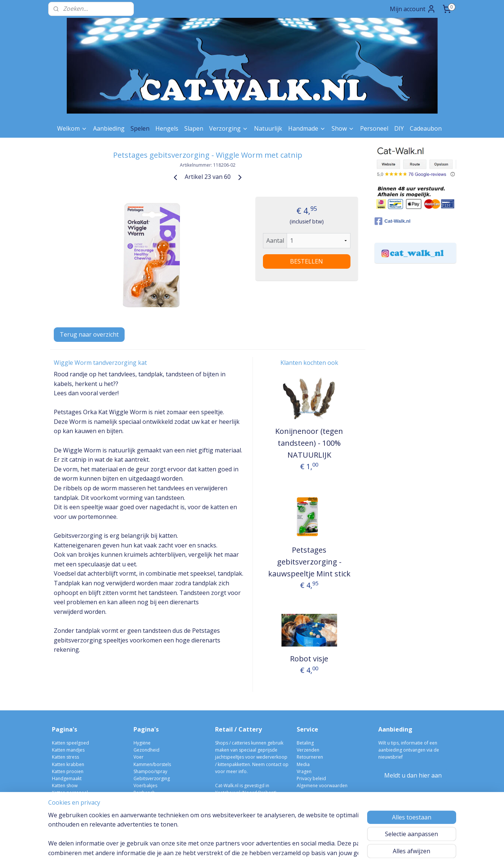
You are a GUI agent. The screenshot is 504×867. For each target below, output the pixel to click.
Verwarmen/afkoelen (155, 800)
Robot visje (309, 659)
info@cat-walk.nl (239, 800)
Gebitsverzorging (152, 778)
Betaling (305, 743)
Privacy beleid (311, 778)
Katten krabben (68, 764)
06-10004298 (232, 807)
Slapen (194, 128)
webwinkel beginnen (267, 853)
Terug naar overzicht (89, 334)
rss (239, 853)
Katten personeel (70, 793)
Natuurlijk (268, 128)
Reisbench (144, 793)
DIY (399, 128)
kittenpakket (146, 821)
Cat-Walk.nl (393, 221)
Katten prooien (68, 771)
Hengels (167, 128)
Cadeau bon (65, 807)
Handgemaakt (67, 778)
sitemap (223, 853)
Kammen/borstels (152, 764)
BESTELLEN (307, 261)
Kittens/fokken (148, 814)
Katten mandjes (68, 750)
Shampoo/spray (150, 771)
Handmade (307, 128)
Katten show (65, 786)
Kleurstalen (64, 800)
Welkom (72, 128)
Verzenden (308, 750)
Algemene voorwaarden (322, 786)
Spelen (140, 128)
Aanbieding (109, 128)
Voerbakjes (145, 786)
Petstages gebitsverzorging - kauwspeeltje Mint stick (309, 562)
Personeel (374, 128)
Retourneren (310, 757)
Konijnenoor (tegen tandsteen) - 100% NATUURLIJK (309, 443)
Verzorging (229, 128)
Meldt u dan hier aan (413, 775)
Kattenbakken (148, 807)
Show (343, 128)
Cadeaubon (426, 128)
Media (303, 764)
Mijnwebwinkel (332, 853)
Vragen (304, 771)
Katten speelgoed (70, 743)
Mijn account (413, 9)
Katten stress (65, 757)
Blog (57, 814)
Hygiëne (142, 743)
